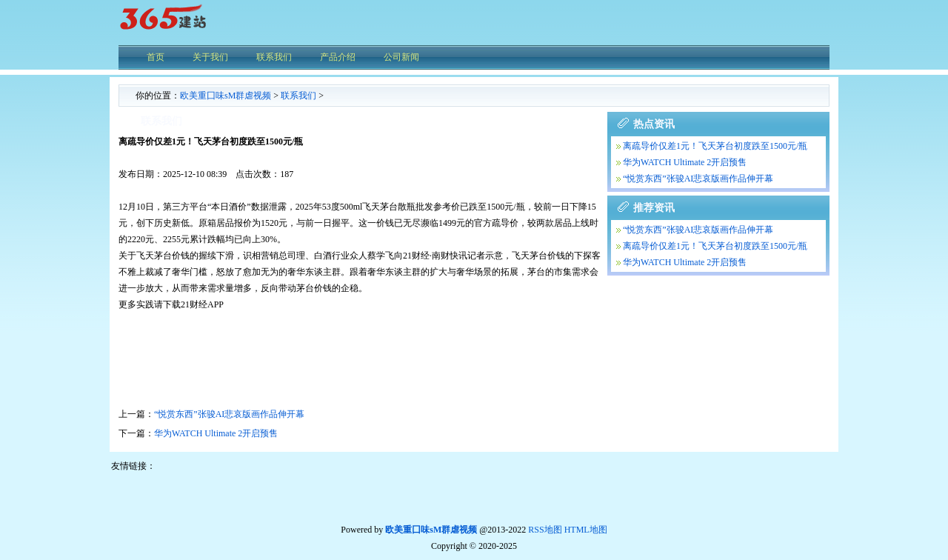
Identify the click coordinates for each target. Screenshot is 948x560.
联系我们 (298, 96)
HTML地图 (586, 530)
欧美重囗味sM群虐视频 (226, 96)
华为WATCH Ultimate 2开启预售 (216, 433)
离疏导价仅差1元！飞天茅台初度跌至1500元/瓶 (715, 146)
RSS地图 (545, 530)
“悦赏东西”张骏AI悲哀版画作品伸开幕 (229, 414)
